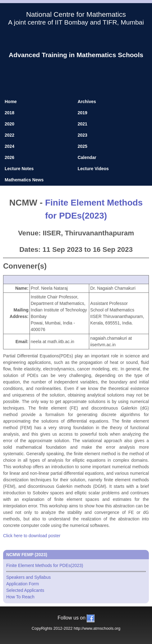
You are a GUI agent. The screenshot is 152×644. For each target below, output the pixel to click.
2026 (9, 157)
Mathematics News (24, 180)
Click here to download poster (32, 536)
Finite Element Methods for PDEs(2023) (76, 567)
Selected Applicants (25, 590)
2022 (9, 135)
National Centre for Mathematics (76, 14)
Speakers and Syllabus (28, 577)
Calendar (87, 157)
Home (11, 102)
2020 (9, 124)
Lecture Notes (19, 169)
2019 (83, 113)
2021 (83, 124)
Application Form (23, 584)
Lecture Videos (93, 169)
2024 (9, 146)
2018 (9, 113)
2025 (83, 146)
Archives (87, 102)
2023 (83, 135)
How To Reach (20, 597)
